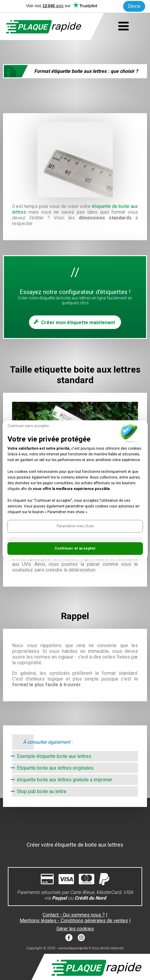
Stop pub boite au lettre (42, 791)
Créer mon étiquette (78, 323)
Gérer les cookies (75, 929)
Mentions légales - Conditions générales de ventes (74, 921)
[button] (75, 526)
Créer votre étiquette (75, 845)
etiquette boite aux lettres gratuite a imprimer (65, 780)
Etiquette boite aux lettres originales (55, 768)
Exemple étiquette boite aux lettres (54, 756)
